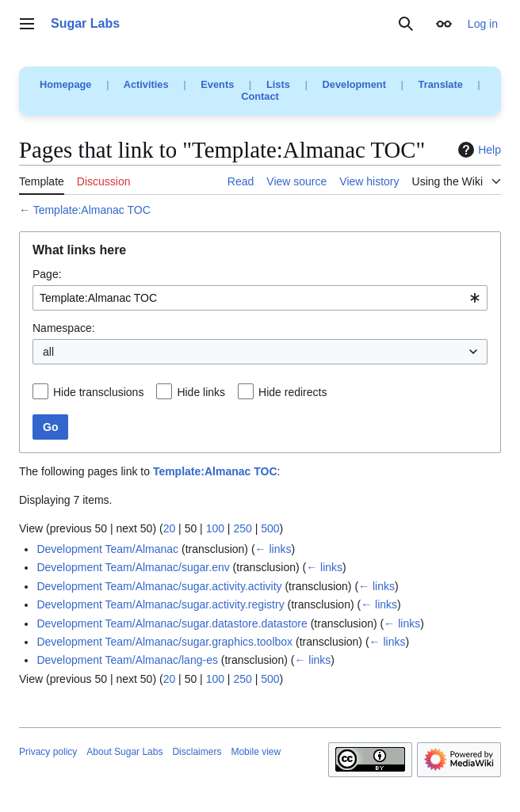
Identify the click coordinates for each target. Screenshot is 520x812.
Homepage (65, 84)
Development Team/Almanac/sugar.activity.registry (160, 604)
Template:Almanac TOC (92, 210)
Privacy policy (48, 752)
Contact (260, 96)
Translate (441, 84)
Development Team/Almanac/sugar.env (133, 567)
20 (170, 528)
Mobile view (256, 752)
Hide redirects (292, 392)
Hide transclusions (98, 392)
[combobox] (260, 298)
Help (478, 150)
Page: (47, 274)
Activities (146, 84)
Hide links (201, 392)
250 (242, 528)
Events (217, 84)
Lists (278, 84)
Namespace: (64, 328)
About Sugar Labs (124, 752)
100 (215, 528)
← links (273, 549)
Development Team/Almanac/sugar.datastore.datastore (172, 623)
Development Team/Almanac (107, 549)
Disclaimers (197, 752)
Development (354, 84)
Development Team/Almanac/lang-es (127, 660)
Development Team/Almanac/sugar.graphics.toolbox (164, 642)
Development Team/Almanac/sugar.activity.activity (159, 586)
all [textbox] (48, 352)
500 (270, 528)
